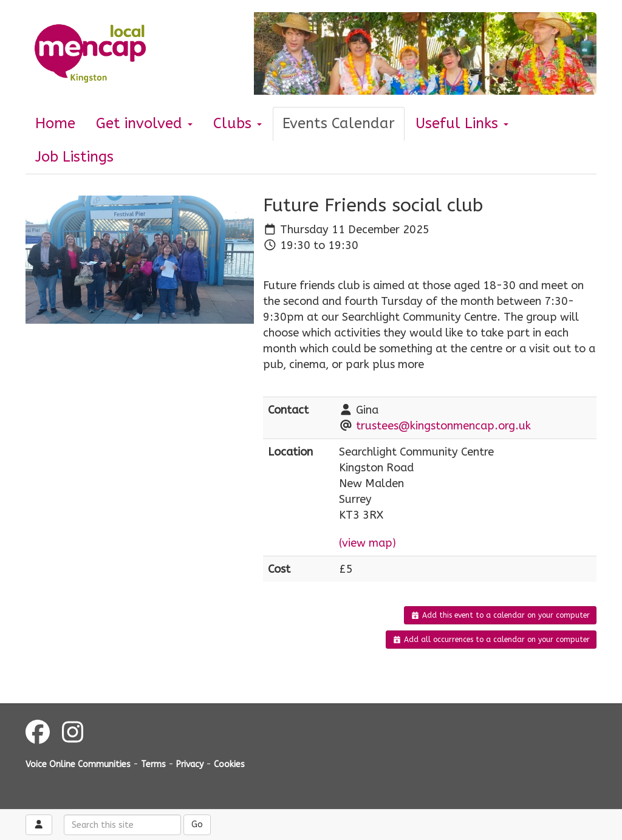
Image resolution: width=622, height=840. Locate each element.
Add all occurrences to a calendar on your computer (491, 640)
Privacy (190, 764)
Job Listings (74, 157)
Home (55, 123)
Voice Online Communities (78, 764)
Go (197, 825)
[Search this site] (122, 825)
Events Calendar (339, 123)
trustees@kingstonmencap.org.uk (443, 426)
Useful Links (462, 123)
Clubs (238, 123)
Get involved (144, 123)
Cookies (229, 764)
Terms (153, 764)
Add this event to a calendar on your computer (500, 615)
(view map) (367, 543)
